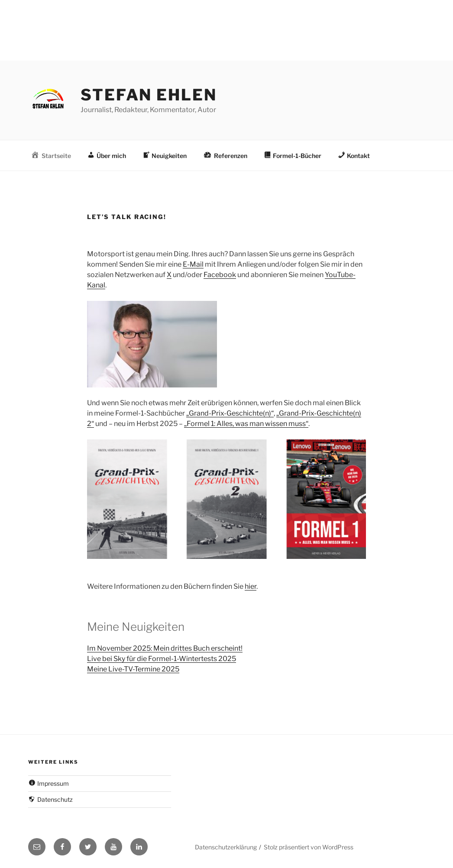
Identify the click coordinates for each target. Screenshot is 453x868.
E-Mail (193, 264)
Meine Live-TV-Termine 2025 (133, 669)
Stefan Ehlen (149, 95)
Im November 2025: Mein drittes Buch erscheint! (165, 648)
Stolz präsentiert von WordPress (309, 847)
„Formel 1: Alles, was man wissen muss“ (246, 424)
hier (251, 586)
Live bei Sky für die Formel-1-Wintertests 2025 (162, 659)
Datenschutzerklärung (226, 847)
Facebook (220, 275)
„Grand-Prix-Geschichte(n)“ (230, 413)
